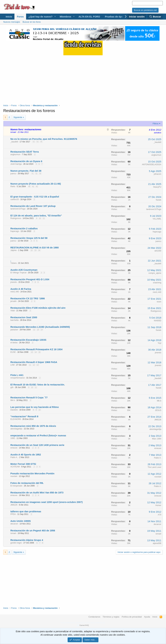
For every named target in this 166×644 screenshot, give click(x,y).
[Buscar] (155, 17)
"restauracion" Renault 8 (24, 416)
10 (40, 218)
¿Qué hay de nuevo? (41, 17)
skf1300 (158, 251)
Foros (20, 17)
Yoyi (160, 343)
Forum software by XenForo (83, 623)
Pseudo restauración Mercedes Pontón (32, 474)
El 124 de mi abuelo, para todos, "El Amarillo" (36, 216)
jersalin (13, 301)
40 (29, 186)
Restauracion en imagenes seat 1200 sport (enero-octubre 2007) (47, 502)
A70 (159, 515)
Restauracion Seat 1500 (24, 317)
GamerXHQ (84, 625)
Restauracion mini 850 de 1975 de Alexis (33, 426)
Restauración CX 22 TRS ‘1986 (28, 298)
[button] (55, 17)
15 (39, 352)
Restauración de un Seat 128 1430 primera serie (37, 445)
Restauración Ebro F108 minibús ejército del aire (38, 308)
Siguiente (18, 117)
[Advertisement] (83, 78)
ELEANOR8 (16, 419)
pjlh (12, 387)
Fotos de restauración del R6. (27, 483)
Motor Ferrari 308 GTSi (23, 464)
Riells (13, 186)
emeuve (14, 448)
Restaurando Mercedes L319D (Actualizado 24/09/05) (40, 327)
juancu (13, 174)
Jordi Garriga (16, 164)
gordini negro (16, 543)
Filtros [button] (156, 124)
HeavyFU (157, 187)
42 (37, 186)
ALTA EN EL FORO (89, 17)
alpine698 (157, 543)
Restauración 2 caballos (24, 229)
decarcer (14, 524)
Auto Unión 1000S (21, 521)
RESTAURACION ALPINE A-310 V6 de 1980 (35, 248)
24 (39, 250)
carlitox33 (15, 199)
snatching (157, 283)
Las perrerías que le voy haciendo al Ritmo (35, 407)
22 (32, 250)
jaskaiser (14, 330)
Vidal (12, 311)
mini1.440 (15, 292)
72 (34, 142)
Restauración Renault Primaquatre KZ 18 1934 (36, 349)
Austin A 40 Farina (21, 289)
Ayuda (147, 617)
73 (37, 142)
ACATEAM (15, 467)
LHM (12, 365)
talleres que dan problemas (26, 511)
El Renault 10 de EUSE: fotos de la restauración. (38, 385)
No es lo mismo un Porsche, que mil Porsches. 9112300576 (44, 139)
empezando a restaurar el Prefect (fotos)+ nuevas (38, 436)
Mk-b (13, 400)
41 (33, 186)
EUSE (13, 352)
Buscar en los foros (32, 22)
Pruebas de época (115, 17)
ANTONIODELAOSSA (152, 165)
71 (32, 174)
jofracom (158, 174)
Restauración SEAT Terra (25, 152)
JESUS (158, 410)
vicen (159, 302)
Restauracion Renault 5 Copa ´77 (29, 398)
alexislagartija (16, 429)
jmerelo (14, 282)
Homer (158, 505)
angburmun (15, 154)
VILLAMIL (157, 219)
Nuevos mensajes (12, 22)
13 (38, 330)
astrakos (157, 133)
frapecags (15, 231)
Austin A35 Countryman (24, 270)
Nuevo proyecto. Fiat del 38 (26, 171)
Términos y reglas (111, 617)
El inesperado (16, 486)
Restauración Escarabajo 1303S (28, 340)
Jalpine (13, 250)
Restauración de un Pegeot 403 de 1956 (33, 531)
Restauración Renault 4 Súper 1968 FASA (34, 362)
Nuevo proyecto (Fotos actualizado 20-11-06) (36, 184)
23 (35, 250)
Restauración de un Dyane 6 (26, 161)
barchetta (14, 320)
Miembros (65, 17)
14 (42, 330)
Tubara (13, 263)
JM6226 (158, 420)
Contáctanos (94, 617)
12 (34, 330)
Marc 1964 (157, 439)
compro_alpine (155, 273)
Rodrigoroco (16, 218)
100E (13, 438)
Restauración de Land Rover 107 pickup (33, 206)
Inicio (9, 17)
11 (44, 218)
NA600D (157, 321)
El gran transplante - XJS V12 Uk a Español (35, 197)
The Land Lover (154, 467)
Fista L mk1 (17, 375)
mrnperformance (18, 378)
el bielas (14, 343)
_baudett (14, 142)
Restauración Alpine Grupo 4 (27, 540)
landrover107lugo (18, 209)
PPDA (13, 514)
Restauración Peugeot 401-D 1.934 (30, 279)
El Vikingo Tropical (18, 273)
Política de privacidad (132, 617)
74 (41, 142)
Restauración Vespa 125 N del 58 (29, 238)
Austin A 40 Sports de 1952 (26, 455)
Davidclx (14, 410)
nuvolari (14, 476)
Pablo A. (14, 457)
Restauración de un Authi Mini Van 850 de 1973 (37, 493)
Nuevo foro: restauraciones (26, 129)
